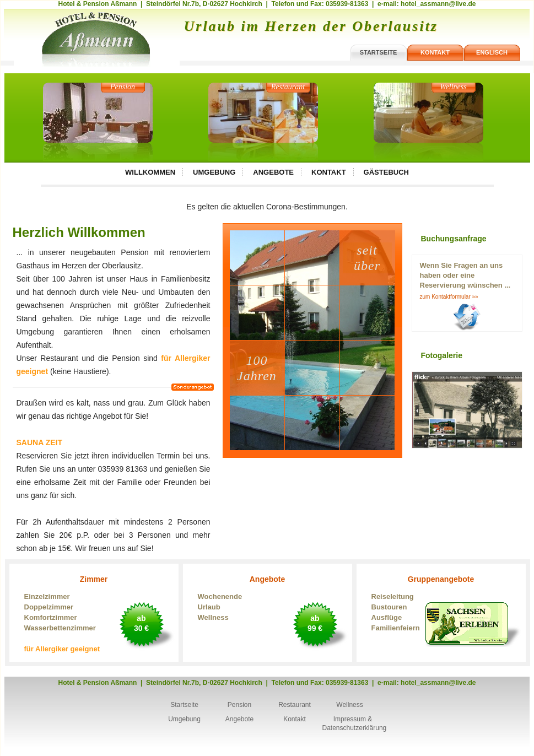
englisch (492, 52)
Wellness (453, 87)
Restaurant (288, 87)
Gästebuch (386, 172)
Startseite (184, 705)
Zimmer (94, 614)
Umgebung (214, 172)
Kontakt (329, 172)
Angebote (273, 172)
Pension (123, 87)
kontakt (435, 52)
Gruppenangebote (441, 604)
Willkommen (150, 172)
